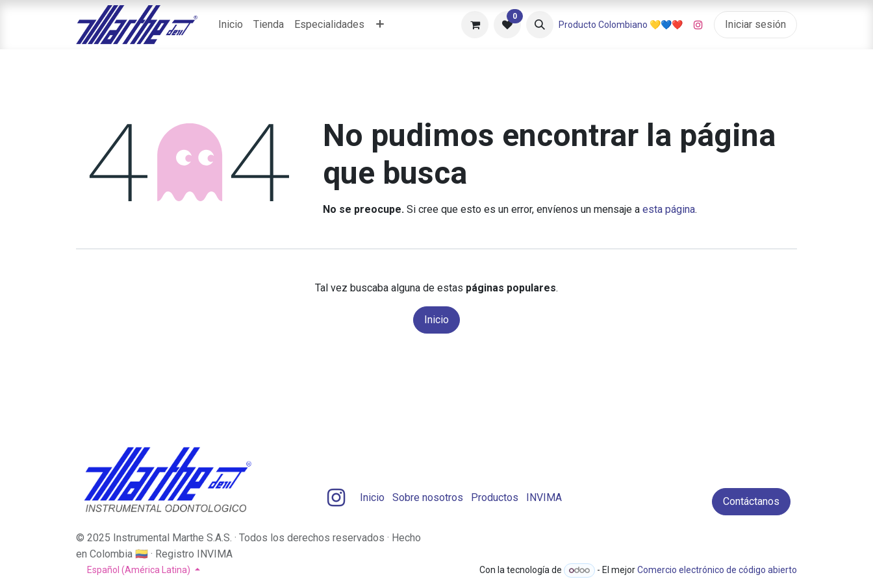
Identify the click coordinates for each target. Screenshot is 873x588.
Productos (495, 497)
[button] (540, 25)
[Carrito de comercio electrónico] (475, 25)
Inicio (436, 320)
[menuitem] (231, 25)
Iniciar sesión (755, 24)
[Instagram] (698, 25)
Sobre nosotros (428, 497)
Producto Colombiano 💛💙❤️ (621, 25)
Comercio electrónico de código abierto (717, 570)
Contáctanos (751, 501)
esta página (669, 209)
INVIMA (544, 497)
